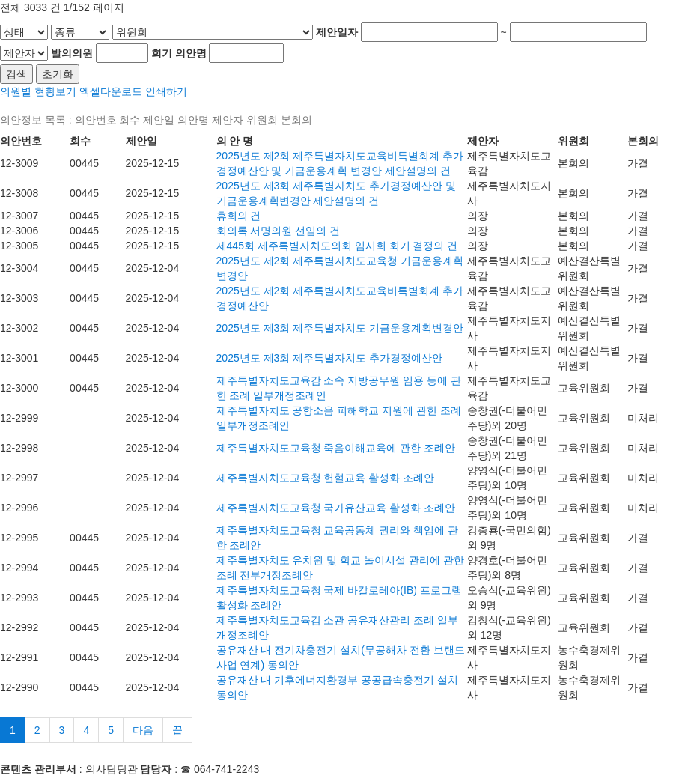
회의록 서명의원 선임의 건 (279, 231)
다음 (143, 730)
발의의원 (72, 53)
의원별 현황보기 (38, 91)
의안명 (191, 53)
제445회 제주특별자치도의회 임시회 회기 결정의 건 (337, 246)
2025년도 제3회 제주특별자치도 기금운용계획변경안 (340, 328)
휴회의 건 (239, 216)
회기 (162, 53)
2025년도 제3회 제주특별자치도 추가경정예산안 (330, 358)
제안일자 (337, 32)
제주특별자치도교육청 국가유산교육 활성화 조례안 (336, 508)
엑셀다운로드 (111, 91)
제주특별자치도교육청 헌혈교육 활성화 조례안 (326, 478)
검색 (16, 74)
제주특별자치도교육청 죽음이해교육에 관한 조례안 (336, 448)
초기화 (58, 74)
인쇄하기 (166, 91)
